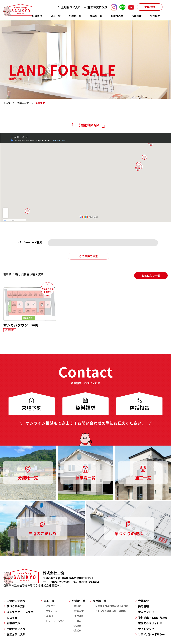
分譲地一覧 (75, 16)
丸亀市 (78, 626)
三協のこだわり (16, 601)
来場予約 (150, 7)
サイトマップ (146, 629)
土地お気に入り (71, 7)
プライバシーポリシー (151, 634)
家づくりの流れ (16, 606)
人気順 (39, 274)
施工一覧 (56, 16)
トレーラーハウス (55, 621)
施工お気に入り (97, 7)
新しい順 (21, 274)
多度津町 (79, 616)
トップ (7, 103)
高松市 (78, 630)
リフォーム (52, 611)
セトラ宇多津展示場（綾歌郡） (112, 611)
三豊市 (78, 621)
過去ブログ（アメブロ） (21, 612)
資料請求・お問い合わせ (153, 618)
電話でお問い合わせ (150, 623)
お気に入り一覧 (151, 276)
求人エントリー (147, 612)
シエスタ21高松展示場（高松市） (113, 606)
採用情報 (137, 16)
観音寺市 (79, 611)
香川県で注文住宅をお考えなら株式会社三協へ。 (33, 584)
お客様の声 (117, 16)
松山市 (78, 606)
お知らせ (12, 618)
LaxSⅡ (50, 616)
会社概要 (155, 16)
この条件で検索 (89, 256)
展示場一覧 (96, 16)
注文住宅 (50, 606)
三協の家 (34, 16)
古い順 (31, 274)
